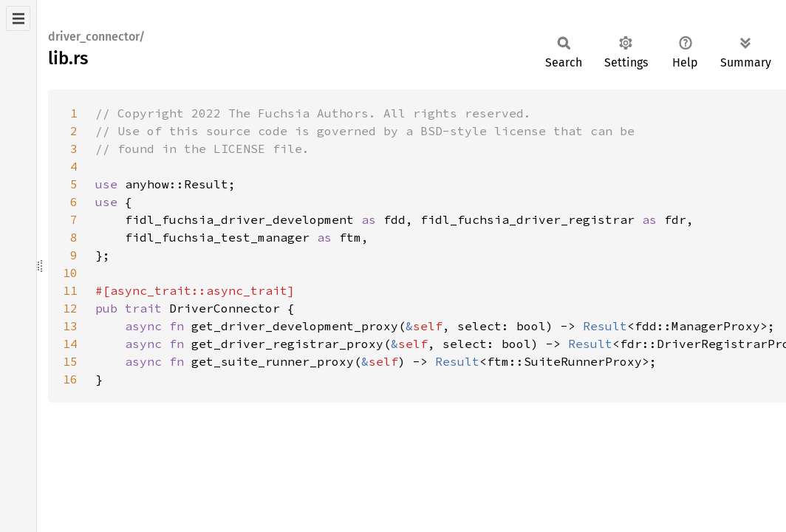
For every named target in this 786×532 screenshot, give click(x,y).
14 (70, 344)
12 (70, 308)
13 (70, 326)
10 (70, 273)
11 (70, 290)
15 (70, 361)
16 (70, 379)
